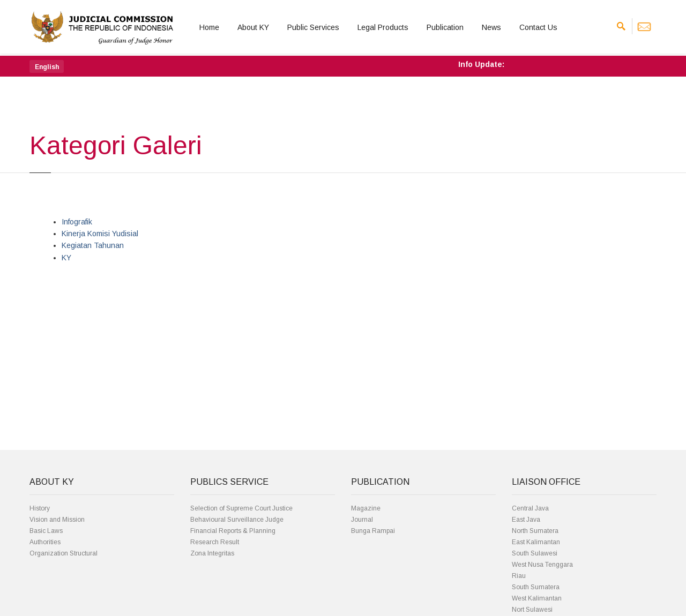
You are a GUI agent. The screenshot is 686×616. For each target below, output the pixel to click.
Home (209, 27)
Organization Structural (64, 553)
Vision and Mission (57, 520)
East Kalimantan (536, 542)
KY (66, 258)
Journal (362, 520)
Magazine (366, 508)
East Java (526, 520)
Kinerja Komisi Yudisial (100, 234)
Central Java (530, 508)
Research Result (215, 542)
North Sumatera (535, 531)
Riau (519, 576)
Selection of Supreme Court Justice (241, 508)
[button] (47, 66)
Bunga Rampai (373, 531)
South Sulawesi (535, 553)
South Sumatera (536, 587)
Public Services (313, 27)
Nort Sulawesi (532, 610)
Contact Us (538, 27)
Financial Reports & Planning (233, 531)
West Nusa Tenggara (542, 565)
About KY (253, 27)
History (40, 508)
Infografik (77, 222)
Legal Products (383, 27)
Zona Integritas (212, 553)
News (491, 27)
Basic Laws (46, 531)
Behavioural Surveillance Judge (237, 520)
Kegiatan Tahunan (93, 245)
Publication (445, 27)
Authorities (45, 542)
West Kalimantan (537, 598)
